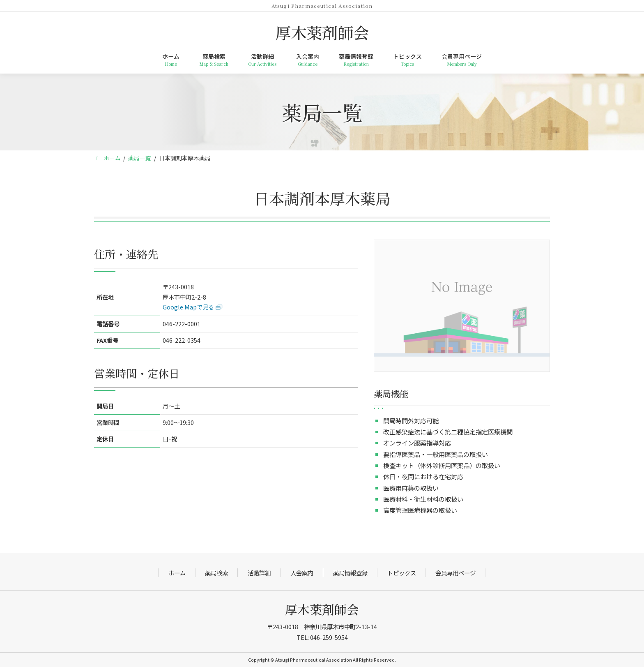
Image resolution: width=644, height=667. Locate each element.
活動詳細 (259, 573)
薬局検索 (216, 573)
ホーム (177, 573)
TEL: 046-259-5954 (322, 637)
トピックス (402, 573)
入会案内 (302, 573)
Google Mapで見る (188, 307)
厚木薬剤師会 (322, 609)
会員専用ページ (455, 573)
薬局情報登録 (350, 573)
